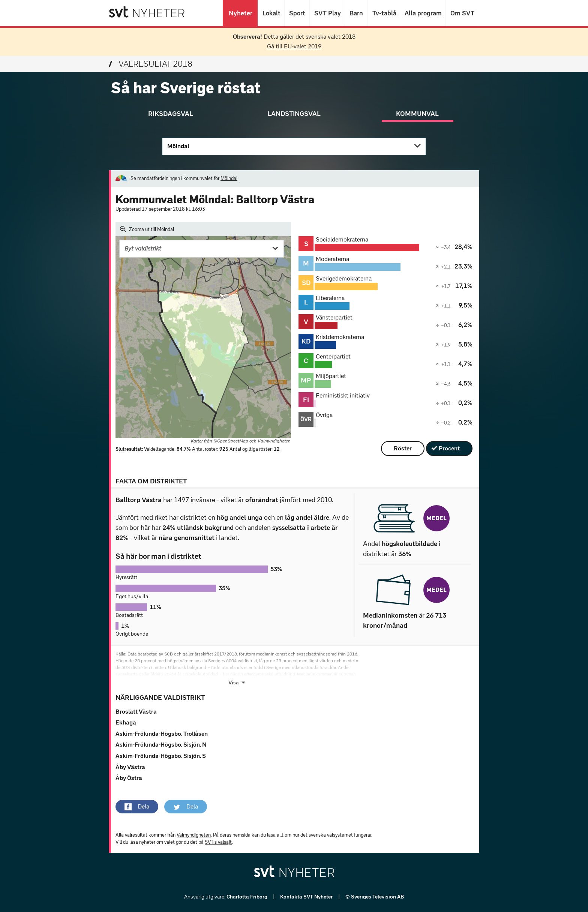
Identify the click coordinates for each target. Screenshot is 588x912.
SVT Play (327, 13)
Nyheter (240, 13)
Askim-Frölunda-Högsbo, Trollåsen (162, 734)
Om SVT (462, 13)
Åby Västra (130, 767)
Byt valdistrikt (143, 248)
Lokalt (271, 13)
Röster (403, 448)
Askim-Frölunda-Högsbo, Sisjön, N (161, 745)
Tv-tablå (384, 13)
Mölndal (178, 146)
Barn (356, 13)
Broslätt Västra (136, 712)
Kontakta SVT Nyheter (307, 897)
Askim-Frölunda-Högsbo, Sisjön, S (161, 756)
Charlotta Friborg (247, 897)
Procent (449, 448)
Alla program (423, 13)
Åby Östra (129, 778)
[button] (137, 807)
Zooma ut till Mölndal (147, 229)
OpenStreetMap (233, 441)
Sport (297, 13)
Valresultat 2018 (151, 64)
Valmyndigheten (274, 441)
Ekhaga (126, 722)
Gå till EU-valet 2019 (294, 46)
